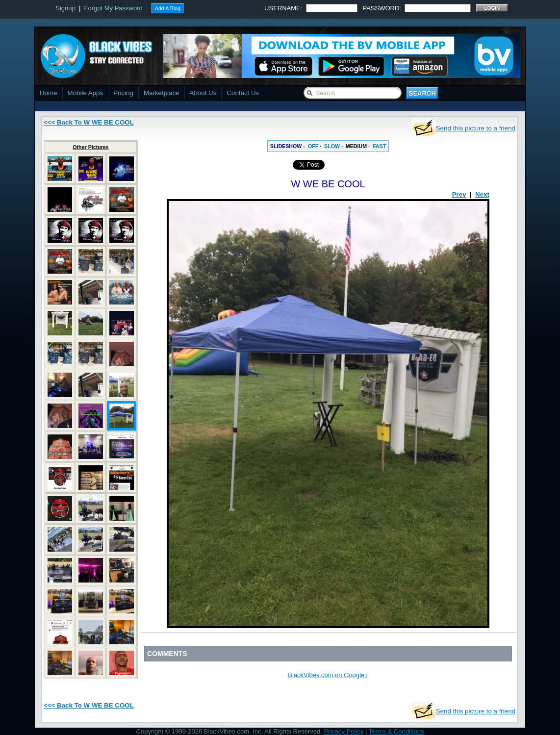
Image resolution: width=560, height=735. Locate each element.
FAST (379, 146)
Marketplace (162, 93)
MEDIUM (356, 146)
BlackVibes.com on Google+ (328, 675)
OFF (313, 146)
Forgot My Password (114, 8)
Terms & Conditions (396, 731)
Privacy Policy (344, 731)
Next (482, 194)
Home (49, 93)
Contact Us (243, 93)
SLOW (332, 146)
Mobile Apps (86, 93)
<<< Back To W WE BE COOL (89, 122)
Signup (65, 8)
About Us (203, 93)
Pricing (123, 93)
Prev (459, 194)
